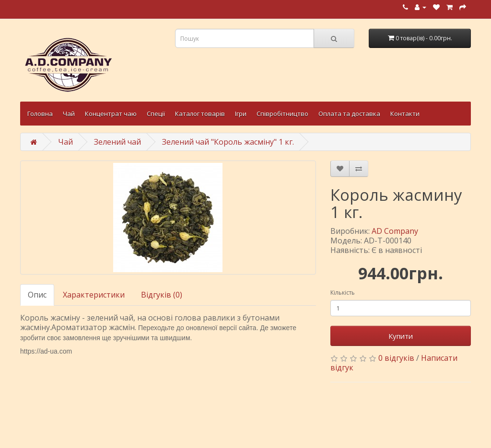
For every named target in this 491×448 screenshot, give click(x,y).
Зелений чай (117, 142)
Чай (69, 114)
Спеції (156, 114)
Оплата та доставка (349, 114)
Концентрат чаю (111, 114)
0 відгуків (396, 358)
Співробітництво (282, 114)
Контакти (405, 114)
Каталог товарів (200, 114)
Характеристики (94, 295)
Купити (401, 336)
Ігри (241, 114)
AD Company (395, 231)
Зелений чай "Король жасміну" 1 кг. (228, 142)
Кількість (343, 293)
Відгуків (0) (162, 295)
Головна (40, 114)
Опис (37, 295)
